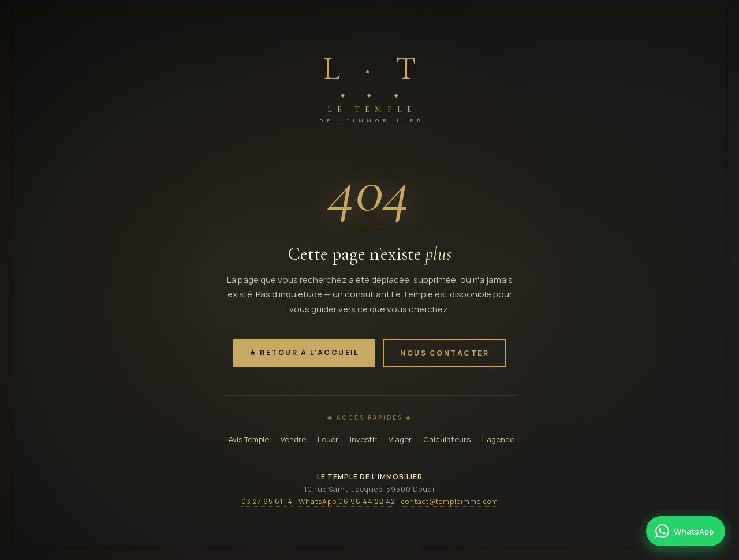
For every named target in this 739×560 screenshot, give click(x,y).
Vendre (293, 439)
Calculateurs (447, 439)
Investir (363, 439)
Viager (400, 439)
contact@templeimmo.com (450, 501)
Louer (328, 439)
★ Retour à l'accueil (304, 352)
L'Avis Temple (247, 439)
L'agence (498, 439)
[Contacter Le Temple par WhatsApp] (686, 531)
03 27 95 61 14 (267, 501)
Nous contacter (445, 353)
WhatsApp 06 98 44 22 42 (347, 501)
